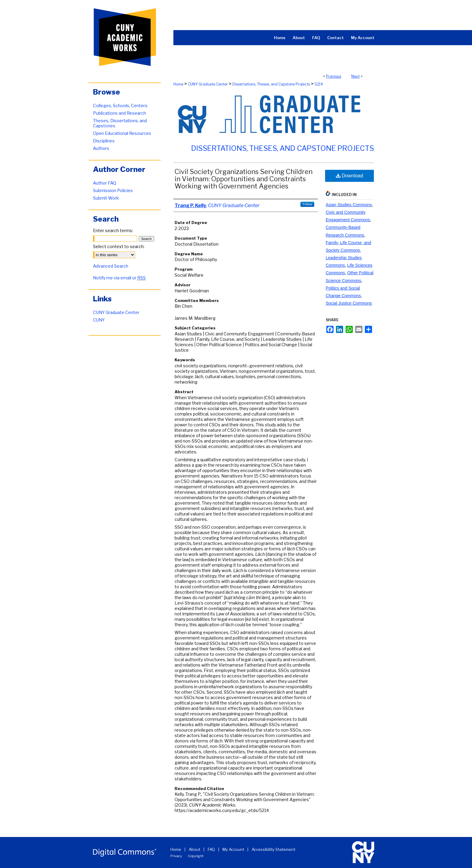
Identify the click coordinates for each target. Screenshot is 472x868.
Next (356, 76)
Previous (334, 76)
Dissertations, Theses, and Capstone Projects (271, 84)
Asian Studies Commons (349, 205)
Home (178, 84)
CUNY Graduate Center (208, 84)
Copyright (196, 856)
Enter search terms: (113, 230)
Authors (101, 148)
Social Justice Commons (349, 303)
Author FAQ (105, 183)
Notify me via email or (119, 278)
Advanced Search (111, 266)
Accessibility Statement (273, 849)
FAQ (211, 849)
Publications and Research (120, 113)
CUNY (99, 320)
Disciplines (104, 141)
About (194, 849)
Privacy (176, 856)
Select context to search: (119, 246)
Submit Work (106, 198)
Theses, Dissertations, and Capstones (120, 123)
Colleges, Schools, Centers (120, 106)
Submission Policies (113, 190)
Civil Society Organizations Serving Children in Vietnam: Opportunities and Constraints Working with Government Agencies (244, 179)
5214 (319, 84)
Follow (307, 204)
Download (350, 176)
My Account (233, 849)
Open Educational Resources (122, 133)
